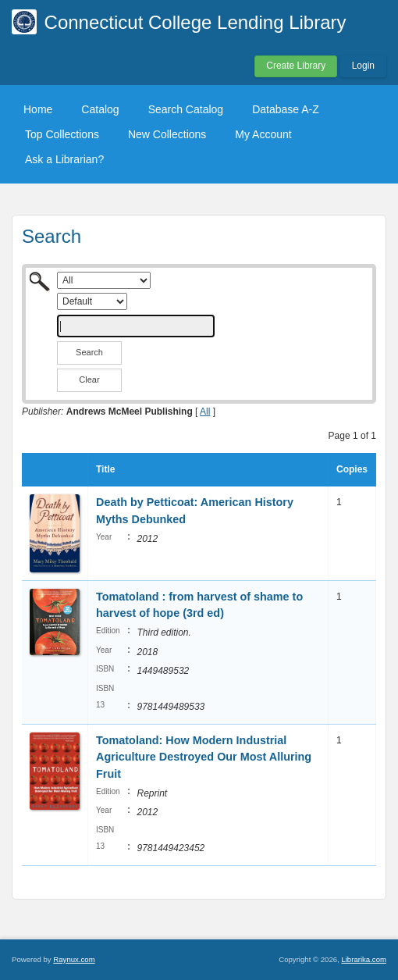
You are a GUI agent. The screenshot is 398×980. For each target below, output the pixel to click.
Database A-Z (286, 109)
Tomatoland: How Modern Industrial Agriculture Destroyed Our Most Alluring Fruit (204, 757)
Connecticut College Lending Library (195, 22)
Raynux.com (74, 959)
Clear (89, 380)
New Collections (167, 134)
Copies (352, 469)
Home (38, 109)
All (205, 412)
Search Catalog (186, 109)
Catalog (100, 109)
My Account (263, 134)
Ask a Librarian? (64, 159)
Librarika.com (364, 959)
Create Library (296, 66)
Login (363, 66)
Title (105, 469)
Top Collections (62, 134)
